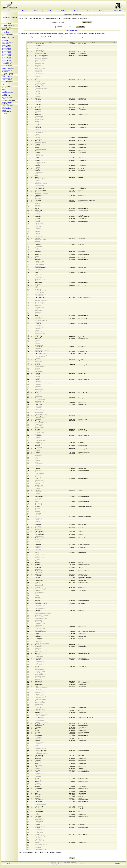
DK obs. (24, 11)
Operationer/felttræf (7, 97)
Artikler (4, 89)
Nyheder (50, 11)
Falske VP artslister (7, 77)
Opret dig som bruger (8, 106)
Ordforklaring (5, 83)
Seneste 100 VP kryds (8, 69)
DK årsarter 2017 (6, 56)
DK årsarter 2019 (6, 59)
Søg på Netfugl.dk (7, 102)
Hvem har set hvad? (7, 39)
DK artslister (5, 36)
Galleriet (88, 11)
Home (10, 11)
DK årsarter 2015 (6, 53)
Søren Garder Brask (72, 30)
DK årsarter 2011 (6, 47)
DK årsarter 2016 (6, 54)
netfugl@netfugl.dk (54, 864)
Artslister (102, 11)
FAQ (3, 85)
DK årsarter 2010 (6, 45)
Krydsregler (5, 31)
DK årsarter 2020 (6, 61)
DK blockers (5, 41)
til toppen (10, 863)
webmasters (67, 864)
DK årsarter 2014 (6, 51)
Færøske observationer (8, 88)
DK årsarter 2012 (6, 48)
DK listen (64, 11)
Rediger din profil (6, 112)
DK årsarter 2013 (6, 50)
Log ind (4, 110)
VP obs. (36, 11)
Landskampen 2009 (7, 64)
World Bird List (6, 96)
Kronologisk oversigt (77, 37)
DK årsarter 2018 (6, 57)
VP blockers (5, 72)
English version (10, 25)
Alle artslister (5, 29)
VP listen (4, 94)
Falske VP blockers (7, 80)
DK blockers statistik (7, 42)
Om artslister (5, 33)
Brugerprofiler (6, 107)
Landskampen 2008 (7, 62)
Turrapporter (5, 91)
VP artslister (5, 67)
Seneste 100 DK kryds (8, 37)
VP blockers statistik (7, 73)
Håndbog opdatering (7, 93)
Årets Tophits (5, 44)
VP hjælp (4, 113)
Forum (76, 11)
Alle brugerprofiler (7, 109)
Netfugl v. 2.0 (117, 11)
